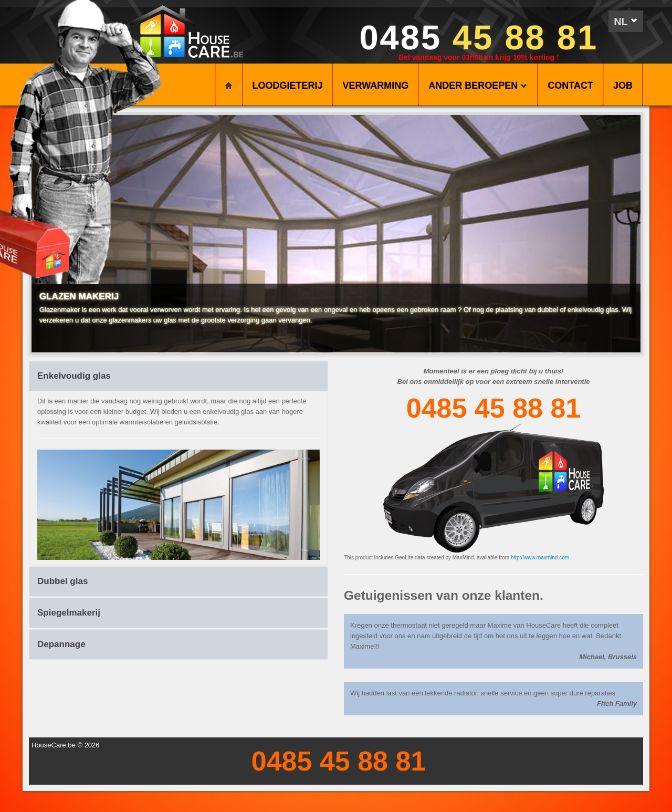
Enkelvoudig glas (74, 376)
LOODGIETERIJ (288, 86)
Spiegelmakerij (69, 613)
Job (623, 86)
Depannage (61, 644)
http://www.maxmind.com (540, 558)
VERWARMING (376, 86)
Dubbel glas (62, 581)
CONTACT (570, 86)
